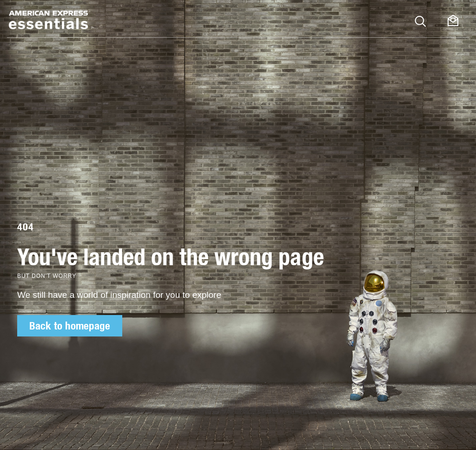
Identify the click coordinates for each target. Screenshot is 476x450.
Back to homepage (70, 326)
